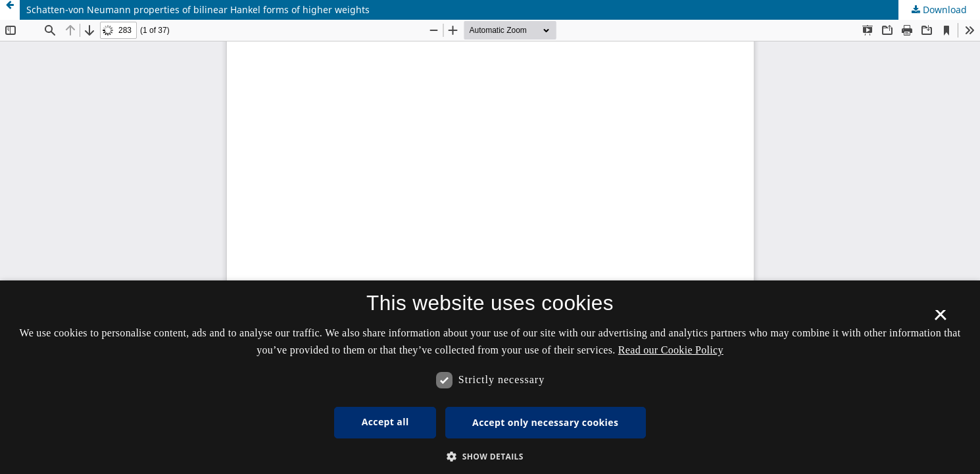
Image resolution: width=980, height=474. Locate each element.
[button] (490, 457)
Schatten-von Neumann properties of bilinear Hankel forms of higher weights (198, 10)
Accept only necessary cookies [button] (545, 422)
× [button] (940, 319)
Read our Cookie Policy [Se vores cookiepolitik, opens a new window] (671, 350)
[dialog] (490, 377)
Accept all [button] (385, 422)
